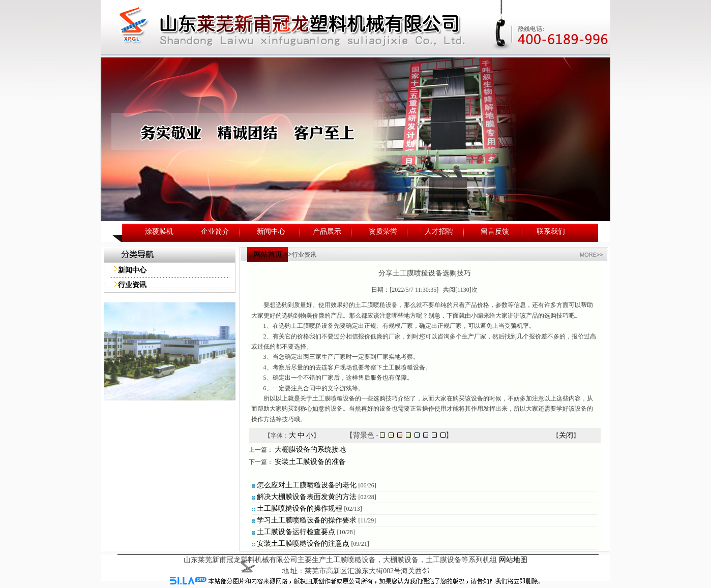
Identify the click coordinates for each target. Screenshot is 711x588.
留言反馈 (495, 231)
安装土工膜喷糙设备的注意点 (303, 544)
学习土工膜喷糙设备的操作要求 (307, 520)
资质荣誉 (383, 231)
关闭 (566, 435)
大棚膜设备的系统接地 (310, 450)
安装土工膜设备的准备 (310, 462)
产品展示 (327, 231)
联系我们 (551, 231)
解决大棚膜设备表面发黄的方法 (307, 497)
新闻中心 (271, 231)
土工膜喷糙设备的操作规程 (300, 508)
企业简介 (215, 231)
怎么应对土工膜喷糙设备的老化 (307, 485)
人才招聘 (439, 231)
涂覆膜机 (159, 231)
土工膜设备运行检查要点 (296, 532)
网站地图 (513, 560)
